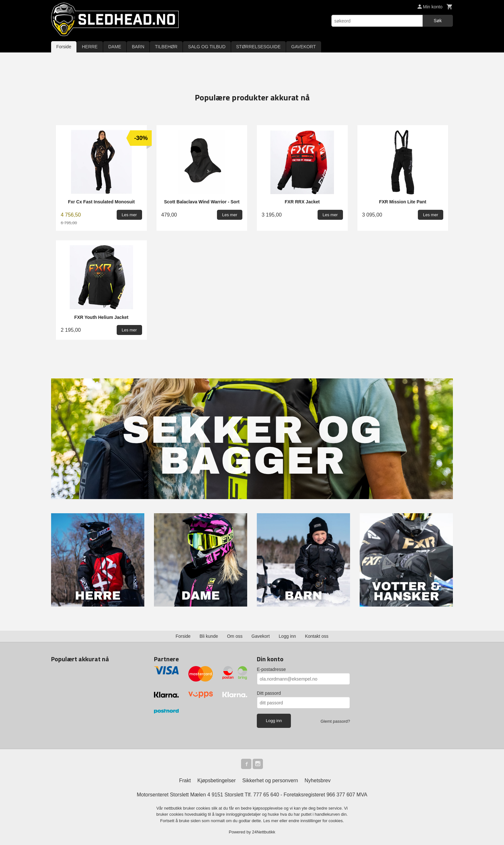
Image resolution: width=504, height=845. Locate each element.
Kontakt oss (317, 636)
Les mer (271, 821)
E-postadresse (271, 669)
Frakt (185, 780)
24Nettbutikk (264, 832)
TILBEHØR (166, 47)
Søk (438, 21)
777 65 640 (266, 795)
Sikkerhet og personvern (270, 780)
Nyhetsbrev (318, 780)
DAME (115, 47)
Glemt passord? (335, 721)
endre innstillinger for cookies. (316, 821)
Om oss (235, 636)
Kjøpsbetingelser (216, 780)
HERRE (90, 47)
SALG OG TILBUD (207, 47)
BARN (138, 47)
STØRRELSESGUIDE (258, 47)
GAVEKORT (304, 47)
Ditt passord (269, 693)
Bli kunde (209, 636)
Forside (64, 47)
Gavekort (261, 636)
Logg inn (287, 636)
